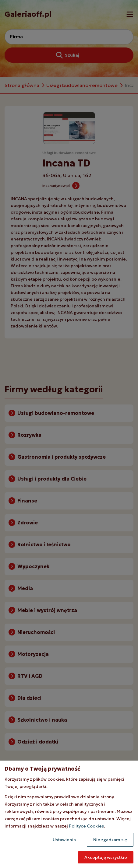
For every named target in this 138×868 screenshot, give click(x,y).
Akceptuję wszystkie (106, 857)
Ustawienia (64, 840)
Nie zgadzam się (110, 840)
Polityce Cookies (86, 826)
